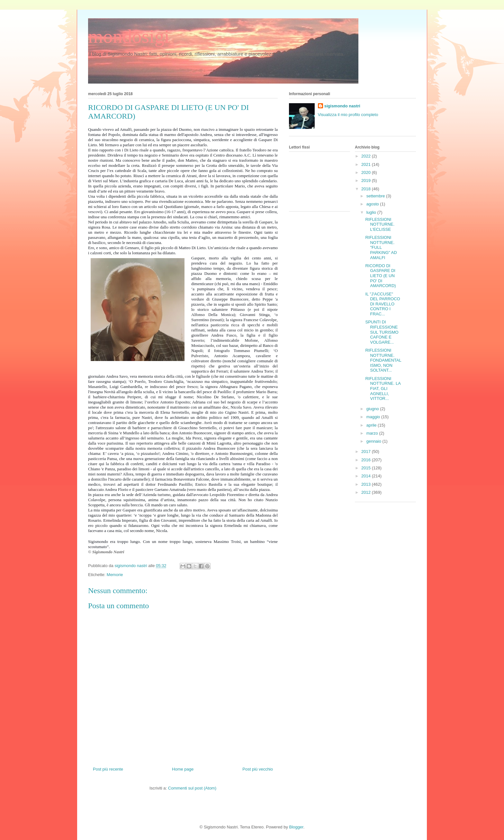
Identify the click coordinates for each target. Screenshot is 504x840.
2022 (367, 156)
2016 (367, 460)
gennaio (374, 441)
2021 (367, 164)
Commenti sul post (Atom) (192, 788)
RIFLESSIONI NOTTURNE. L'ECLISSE (380, 224)
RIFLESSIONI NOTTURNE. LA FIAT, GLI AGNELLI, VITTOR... (383, 388)
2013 (367, 484)
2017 (367, 452)
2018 (367, 189)
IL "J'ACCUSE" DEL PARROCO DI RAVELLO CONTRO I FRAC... (382, 304)
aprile (372, 425)
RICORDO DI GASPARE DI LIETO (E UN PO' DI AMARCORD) (380, 276)
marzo (373, 433)
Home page (183, 769)
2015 (367, 468)
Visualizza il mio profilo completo (348, 115)
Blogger (296, 827)
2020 (367, 172)
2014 (367, 476)
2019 (367, 181)
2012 (367, 492)
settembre (376, 196)
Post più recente (108, 769)
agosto (373, 204)
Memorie (115, 575)
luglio (372, 212)
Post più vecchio (258, 769)
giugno (373, 409)
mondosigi (129, 36)
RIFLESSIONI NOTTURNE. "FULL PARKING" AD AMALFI (381, 247)
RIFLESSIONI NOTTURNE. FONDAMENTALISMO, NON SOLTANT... (383, 360)
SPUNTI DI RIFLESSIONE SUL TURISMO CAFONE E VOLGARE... (382, 332)
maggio (374, 417)
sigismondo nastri (342, 106)
